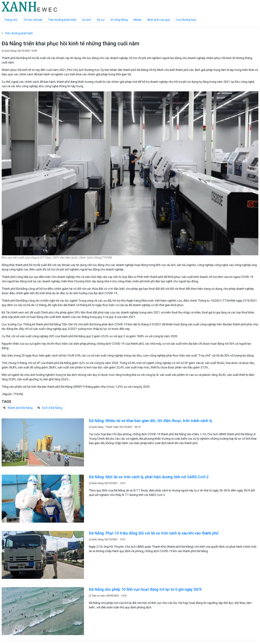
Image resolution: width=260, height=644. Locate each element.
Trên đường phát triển (62, 20)
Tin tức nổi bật (33, 20)
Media (138, 20)
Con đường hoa (186, 20)
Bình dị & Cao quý (159, 20)
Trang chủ (11, 20)
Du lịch (87, 20)
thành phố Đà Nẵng (20, 408)
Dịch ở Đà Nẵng (52, 408)
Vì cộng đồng (119, 20)
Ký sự (101, 20)
